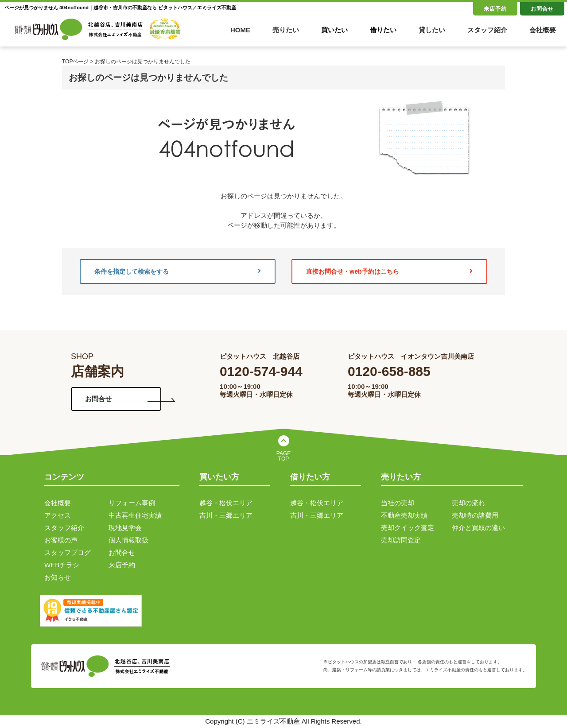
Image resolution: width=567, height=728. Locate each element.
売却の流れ (468, 503)
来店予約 (495, 9)
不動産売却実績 (404, 515)
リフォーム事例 (132, 503)
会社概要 (543, 30)
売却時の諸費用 (475, 515)
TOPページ (75, 62)
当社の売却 (398, 503)
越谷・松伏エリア (226, 503)
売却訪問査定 (401, 540)
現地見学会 (125, 528)
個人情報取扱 (128, 540)
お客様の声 (61, 540)
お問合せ (542, 9)
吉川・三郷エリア (226, 515)
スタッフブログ (68, 552)
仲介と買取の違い (478, 528)
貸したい (432, 30)
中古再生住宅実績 (135, 515)
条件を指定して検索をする (178, 271)
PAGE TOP (283, 456)
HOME (240, 30)
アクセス (58, 515)
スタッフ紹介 (487, 30)
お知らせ (58, 577)
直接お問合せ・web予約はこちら (389, 271)
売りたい (286, 30)
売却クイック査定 (408, 528)
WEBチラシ (62, 565)
